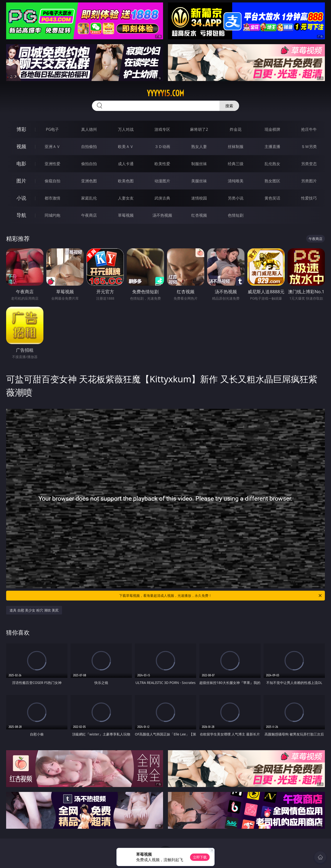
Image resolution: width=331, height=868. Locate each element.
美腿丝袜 (199, 181)
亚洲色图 (89, 181)
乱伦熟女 (272, 164)
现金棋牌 (272, 129)
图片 (21, 181)
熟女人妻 (199, 147)
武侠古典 (162, 198)
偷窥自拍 (52, 181)
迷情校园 (199, 198)
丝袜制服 (236, 147)
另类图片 (309, 181)
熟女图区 (272, 181)
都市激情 (52, 198)
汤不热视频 (162, 215)
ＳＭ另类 (309, 147)
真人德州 (89, 129)
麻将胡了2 (199, 129)
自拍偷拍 (89, 147)
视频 (21, 146)
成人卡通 (126, 164)
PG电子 (52, 129)
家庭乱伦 (89, 198)
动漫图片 (162, 181)
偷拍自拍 (89, 164)
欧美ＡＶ (126, 147)
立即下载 (200, 857)
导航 (21, 215)
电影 (21, 164)
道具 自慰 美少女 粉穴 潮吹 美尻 (34, 610)
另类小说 (236, 198)
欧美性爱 (162, 164)
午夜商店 (89, 215)
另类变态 (309, 164)
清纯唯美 (236, 181)
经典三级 (236, 164)
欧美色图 (126, 181)
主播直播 (272, 147)
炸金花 (236, 129)
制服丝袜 (199, 164)
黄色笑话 (272, 198)
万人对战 (126, 129)
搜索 (229, 106)
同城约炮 (52, 215)
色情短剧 (236, 215)
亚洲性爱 (52, 164)
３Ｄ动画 (162, 147)
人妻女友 (126, 198)
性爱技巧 (309, 198)
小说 (21, 198)
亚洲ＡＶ (52, 147)
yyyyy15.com (165, 93)
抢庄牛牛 (309, 129)
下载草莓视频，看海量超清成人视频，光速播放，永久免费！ (221, 596)
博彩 (21, 129)
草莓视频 (126, 215)
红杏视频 (199, 215)
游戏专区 (162, 129)
